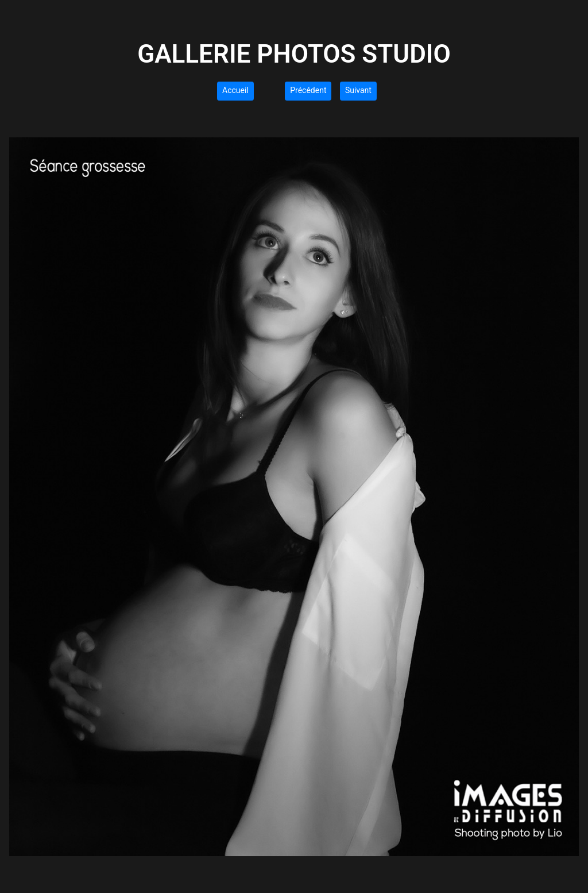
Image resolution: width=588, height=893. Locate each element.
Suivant (358, 90)
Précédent (308, 90)
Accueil (235, 90)
